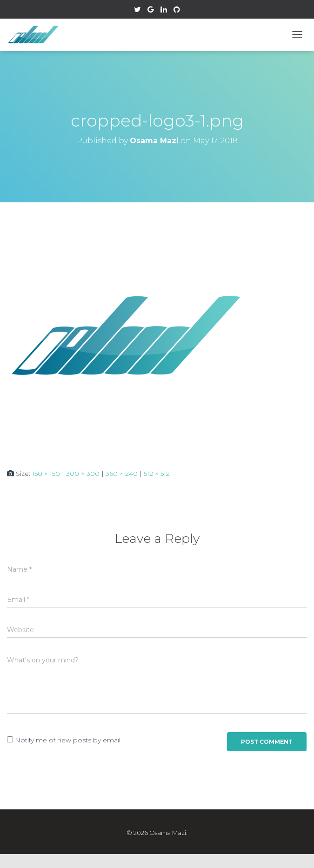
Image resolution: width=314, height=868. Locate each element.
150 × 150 (46, 474)
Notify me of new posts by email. (68, 740)
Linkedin (164, 11)
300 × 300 (83, 474)
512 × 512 (157, 474)
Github (177, 11)
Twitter (137, 11)
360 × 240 (122, 474)
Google (151, 11)
